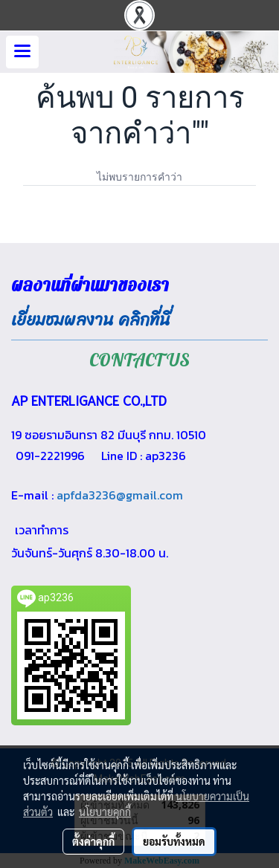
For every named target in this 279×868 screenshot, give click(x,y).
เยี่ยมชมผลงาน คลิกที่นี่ (91, 320)
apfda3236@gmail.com (120, 495)
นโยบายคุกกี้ (105, 812)
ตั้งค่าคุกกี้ (93, 841)
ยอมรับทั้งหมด (174, 841)
